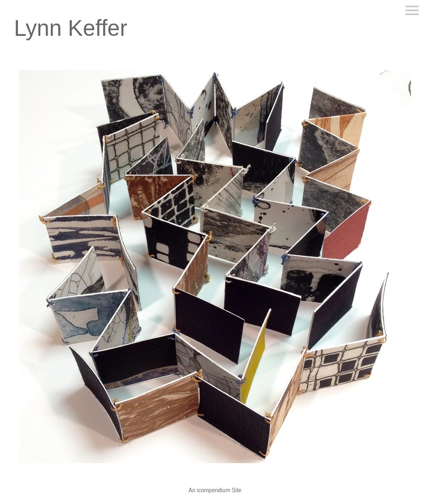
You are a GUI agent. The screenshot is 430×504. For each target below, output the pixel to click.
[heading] (71, 32)
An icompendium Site (215, 490)
